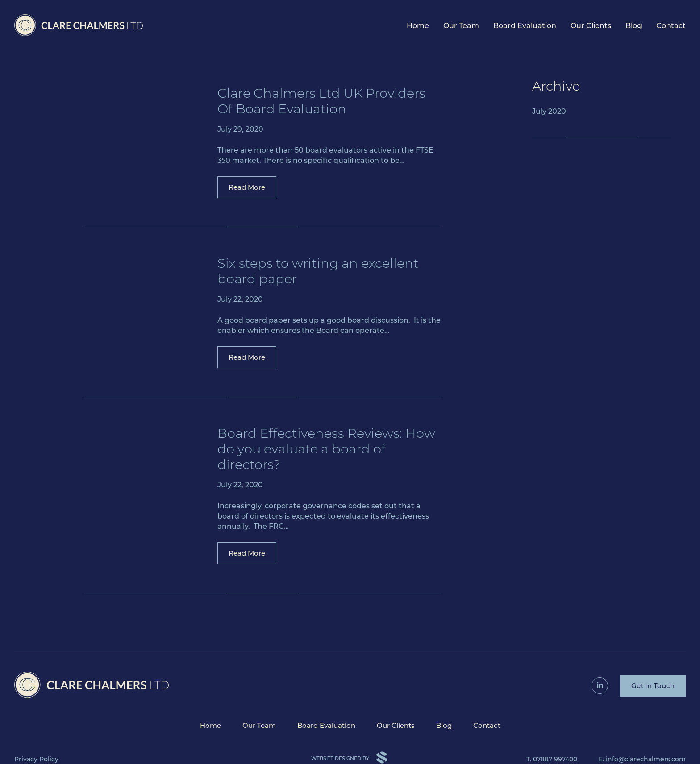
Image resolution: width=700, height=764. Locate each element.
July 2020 (549, 111)
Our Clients (591, 26)
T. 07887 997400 (552, 759)
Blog (634, 26)
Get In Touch (653, 686)
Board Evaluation (525, 26)
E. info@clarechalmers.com (642, 759)
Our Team (461, 26)
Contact (671, 26)
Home (418, 26)
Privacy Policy (36, 759)
